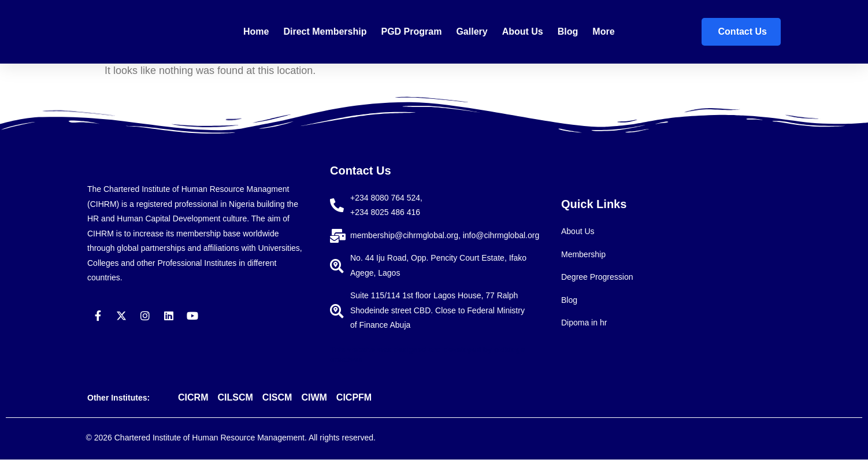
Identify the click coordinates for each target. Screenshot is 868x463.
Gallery (472, 32)
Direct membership (325, 32)
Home (256, 32)
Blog (568, 32)
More (603, 32)
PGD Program (411, 32)
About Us (523, 32)
